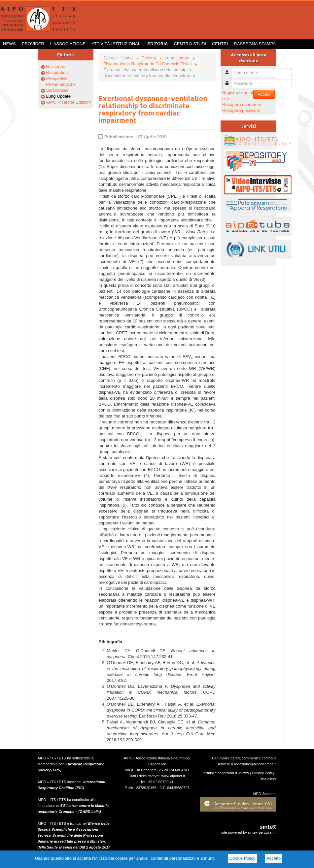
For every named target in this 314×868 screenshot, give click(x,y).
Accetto (274, 858)
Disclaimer (268, 779)
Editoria (158, 44)
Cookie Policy (243, 858)
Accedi (264, 94)
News (9, 44)
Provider (33, 44)
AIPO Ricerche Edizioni (69, 102)
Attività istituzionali (116, 44)
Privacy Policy (263, 773)
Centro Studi (190, 44)
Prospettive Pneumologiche (61, 81)
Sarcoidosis (57, 90)
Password (229, 81)
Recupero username (242, 104)
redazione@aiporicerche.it (255, 764)
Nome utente (229, 70)
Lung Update (58, 96)
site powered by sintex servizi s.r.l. (249, 832)
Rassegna (56, 67)
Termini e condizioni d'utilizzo (226, 773)
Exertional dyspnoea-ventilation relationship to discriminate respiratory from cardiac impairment (153, 109)
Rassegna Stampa (255, 44)
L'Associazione (68, 44)
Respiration (57, 72)
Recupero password (241, 110)
